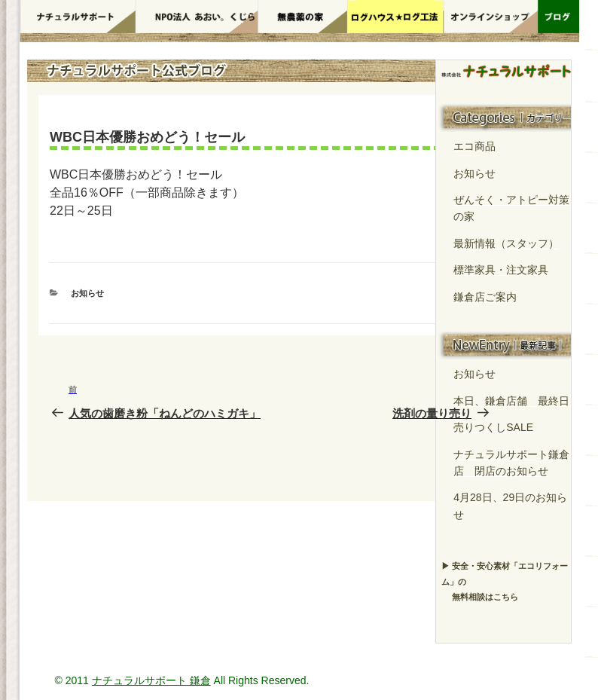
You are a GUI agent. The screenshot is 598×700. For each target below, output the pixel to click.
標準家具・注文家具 (501, 270)
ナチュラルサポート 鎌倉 (151, 680)
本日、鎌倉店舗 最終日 (511, 401)
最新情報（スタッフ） (506, 243)
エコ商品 (474, 146)
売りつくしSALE (493, 427)
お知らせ (87, 293)
